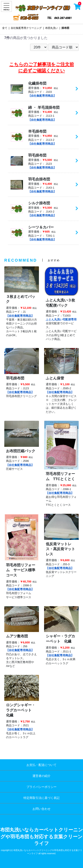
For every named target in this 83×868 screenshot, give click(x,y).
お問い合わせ (41, 809)
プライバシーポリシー (41, 787)
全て (5, 28)
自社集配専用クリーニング (26, 28)
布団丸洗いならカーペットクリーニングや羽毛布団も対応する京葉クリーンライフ (42, 837)
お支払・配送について (41, 765)
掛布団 (65, 28)
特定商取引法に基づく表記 (41, 798)
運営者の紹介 (41, 776)
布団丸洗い (52, 28)
